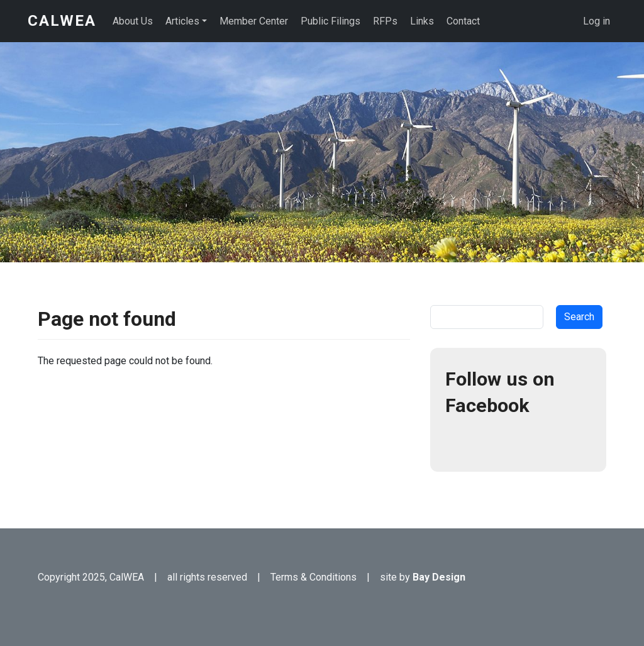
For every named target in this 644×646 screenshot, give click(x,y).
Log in (597, 21)
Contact (463, 21)
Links (422, 21)
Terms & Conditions (314, 577)
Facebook (460, 442)
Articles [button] (182, 21)
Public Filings (330, 21)
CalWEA (62, 21)
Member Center (254, 21)
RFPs (385, 21)
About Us (133, 21)
